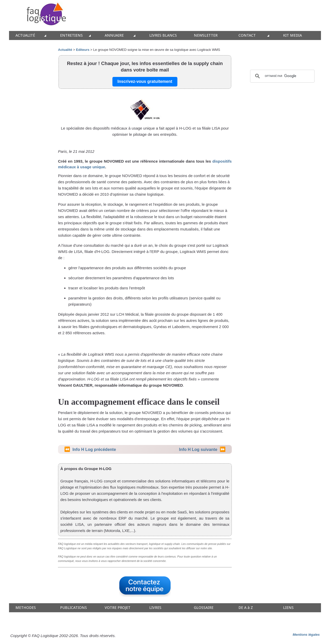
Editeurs (83, 50)
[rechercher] (282, 76)
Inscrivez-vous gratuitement (145, 81)
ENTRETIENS (71, 35)
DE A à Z (246, 608)
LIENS (288, 608)
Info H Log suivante (198, 450)
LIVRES (155, 608)
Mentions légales (306, 635)
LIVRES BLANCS (163, 35)
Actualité (65, 50)
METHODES (26, 608)
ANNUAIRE (114, 35)
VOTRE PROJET (118, 608)
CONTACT (247, 35)
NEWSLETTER (206, 35)
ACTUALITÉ (25, 35)
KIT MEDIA (292, 35)
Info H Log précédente (94, 450)
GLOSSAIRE (204, 608)
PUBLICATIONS (73, 608)
